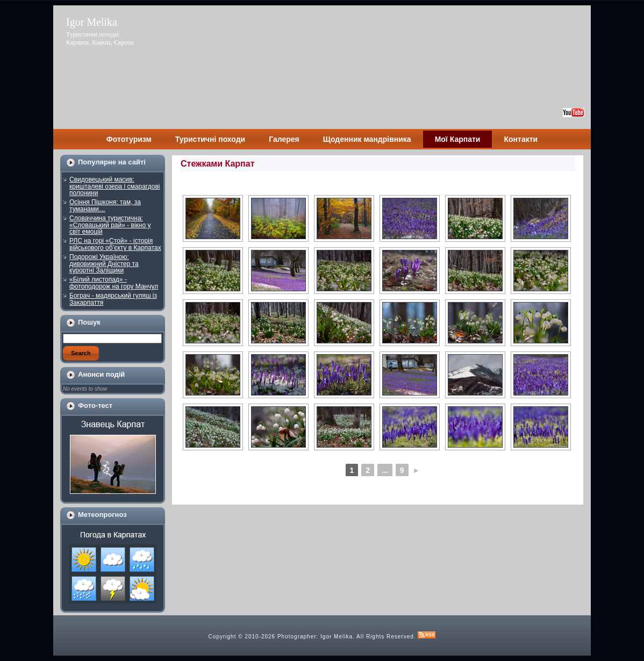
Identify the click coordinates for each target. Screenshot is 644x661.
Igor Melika (92, 22)
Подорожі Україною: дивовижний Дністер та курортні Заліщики (104, 264)
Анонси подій (101, 374)
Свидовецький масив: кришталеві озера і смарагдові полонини (115, 186)
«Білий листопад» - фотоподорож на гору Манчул (114, 283)
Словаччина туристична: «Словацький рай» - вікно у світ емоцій (110, 225)
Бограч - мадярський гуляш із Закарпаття (113, 299)
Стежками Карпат (217, 164)
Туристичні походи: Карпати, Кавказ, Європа (100, 38)
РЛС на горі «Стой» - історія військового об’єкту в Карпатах (115, 244)
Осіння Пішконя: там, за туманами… (105, 206)
